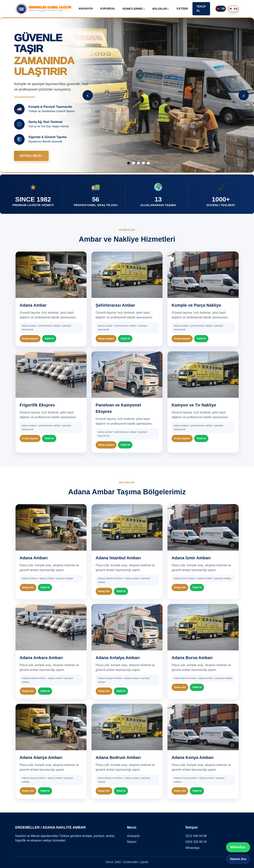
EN (233, 9)
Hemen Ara (238, 859)
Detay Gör (28, 587)
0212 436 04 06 (196, 836)
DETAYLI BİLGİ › (31, 156)
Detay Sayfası (30, 339)
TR (221, 9)
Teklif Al (49, 339)
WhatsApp (193, 848)
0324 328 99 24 (196, 842)
